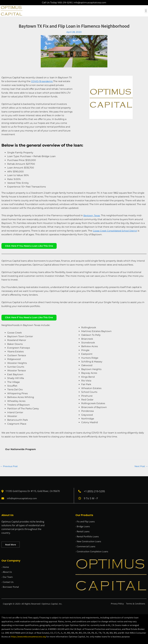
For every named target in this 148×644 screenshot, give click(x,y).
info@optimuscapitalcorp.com (90, 3)
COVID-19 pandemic (43, 81)
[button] (146, 11)
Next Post (141, 468)
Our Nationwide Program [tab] (21, 451)
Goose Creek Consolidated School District (117, 231)
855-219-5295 (64, 3)
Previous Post (10, 468)
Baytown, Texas (92, 215)
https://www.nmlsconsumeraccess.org (30, 637)
